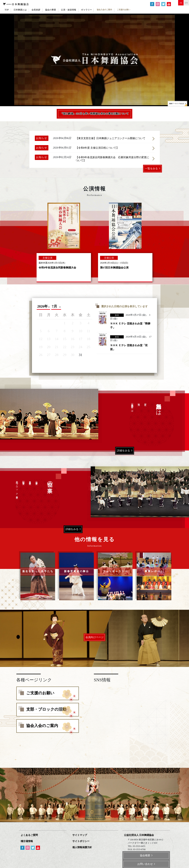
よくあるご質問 (30, 835)
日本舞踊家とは (132, 407)
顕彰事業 (23, 480)
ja (177, 4)
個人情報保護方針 (83, 846)
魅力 (139, 402)
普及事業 (30, 480)
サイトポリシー (81, 841)
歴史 (145, 402)
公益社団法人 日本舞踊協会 (140, 835)
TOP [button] (7, 10)
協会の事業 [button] (51, 10)
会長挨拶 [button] (36, 10)
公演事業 (37, 480)
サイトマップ (80, 835)
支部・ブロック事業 (17, 488)
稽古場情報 (27, 841)
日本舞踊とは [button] (20, 10)
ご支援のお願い (124, 10)
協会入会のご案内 (104, 10)
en (185, 4)
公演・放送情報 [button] (69, 10)
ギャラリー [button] (86, 10)
